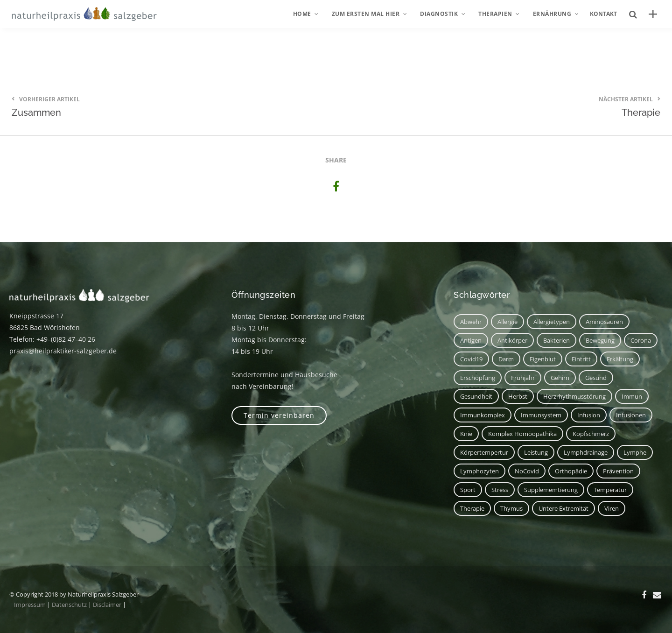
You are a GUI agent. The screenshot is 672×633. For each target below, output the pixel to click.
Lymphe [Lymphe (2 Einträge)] (635, 452)
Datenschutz (69, 605)
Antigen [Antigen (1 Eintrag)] (471, 340)
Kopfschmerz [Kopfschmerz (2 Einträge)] (591, 434)
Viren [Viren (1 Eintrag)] (612, 508)
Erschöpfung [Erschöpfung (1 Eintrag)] (478, 378)
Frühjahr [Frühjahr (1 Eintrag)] (523, 378)
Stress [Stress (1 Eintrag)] (500, 490)
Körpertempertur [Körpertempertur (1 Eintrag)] (484, 452)
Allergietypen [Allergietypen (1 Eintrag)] (552, 322)
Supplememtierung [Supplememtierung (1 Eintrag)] (551, 490)
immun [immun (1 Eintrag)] (632, 396)
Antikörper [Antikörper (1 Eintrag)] (512, 340)
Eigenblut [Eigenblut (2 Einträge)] (543, 359)
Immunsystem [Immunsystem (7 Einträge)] (541, 415)
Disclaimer (107, 605)
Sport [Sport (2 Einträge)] (468, 490)
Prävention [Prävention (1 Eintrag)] (618, 471)
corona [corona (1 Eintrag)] (641, 340)
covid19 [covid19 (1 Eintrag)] (471, 359)
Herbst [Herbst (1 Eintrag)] (518, 396)
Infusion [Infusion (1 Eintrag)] (589, 415)
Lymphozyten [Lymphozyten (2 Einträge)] (479, 471)
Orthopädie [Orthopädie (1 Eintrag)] (571, 471)
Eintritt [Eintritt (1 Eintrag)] (581, 359)
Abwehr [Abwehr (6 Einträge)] (471, 322)
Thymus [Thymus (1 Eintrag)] (511, 508)
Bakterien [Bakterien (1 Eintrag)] (556, 340)
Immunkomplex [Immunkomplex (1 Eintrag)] (483, 415)
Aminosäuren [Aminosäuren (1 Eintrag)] (604, 322)
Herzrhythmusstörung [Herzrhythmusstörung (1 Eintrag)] (574, 396)
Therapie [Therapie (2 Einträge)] (472, 508)
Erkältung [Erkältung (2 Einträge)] (620, 359)
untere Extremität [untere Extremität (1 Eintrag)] (563, 508)
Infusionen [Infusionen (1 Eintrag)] (631, 415)
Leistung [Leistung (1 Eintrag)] (536, 452)
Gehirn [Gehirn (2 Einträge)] (560, 378)
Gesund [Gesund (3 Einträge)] (596, 378)
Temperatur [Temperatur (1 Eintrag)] (610, 490)
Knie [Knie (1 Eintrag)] (466, 434)
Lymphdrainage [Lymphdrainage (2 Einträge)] (586, 452)
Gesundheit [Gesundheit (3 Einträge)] (476, 396)
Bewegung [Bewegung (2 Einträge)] (600, 340)
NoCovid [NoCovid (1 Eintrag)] (527, 471)
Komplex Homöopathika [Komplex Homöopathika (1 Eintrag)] (522, 434)
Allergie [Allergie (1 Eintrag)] (507, 322)
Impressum (30, 605)
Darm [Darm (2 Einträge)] (506, 359)
